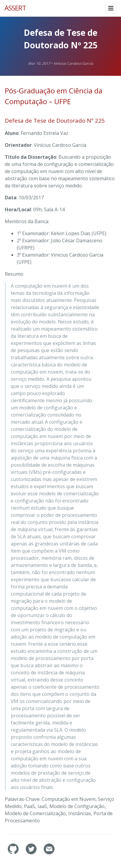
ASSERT (15, 8)
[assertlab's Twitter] (32, 853)
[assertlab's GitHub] (14, 853)
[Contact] (49, 853)
